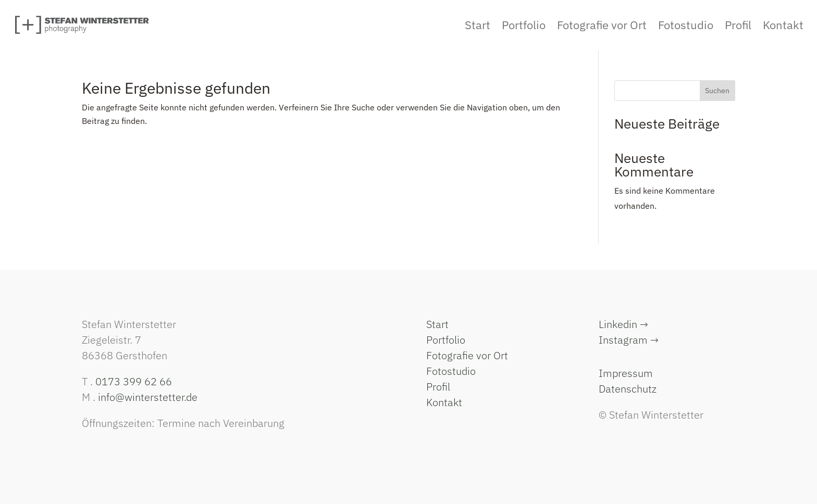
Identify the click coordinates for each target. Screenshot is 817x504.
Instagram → (629, 340)
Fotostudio (451, 371)
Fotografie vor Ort (467, 355)
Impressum (626, 373)
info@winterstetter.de (148, 397)
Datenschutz (628, 389)
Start (437, 324)
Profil (438, 387)
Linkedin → (623, 324)
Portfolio (446, 340)
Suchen (717, 91)
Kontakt (444, 402)
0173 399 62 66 (134, 381)
